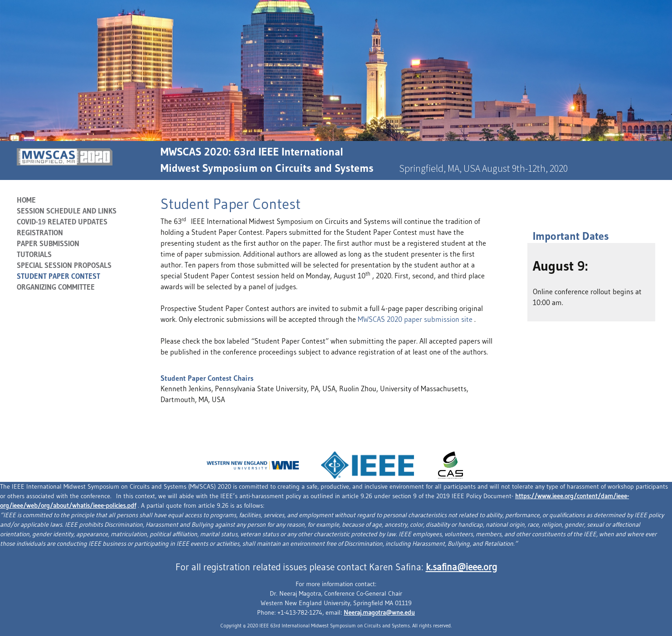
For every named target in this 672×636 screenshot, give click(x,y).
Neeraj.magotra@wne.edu (379, 612)
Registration (40, 233)
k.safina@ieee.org (461, 567)
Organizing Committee (56, 287)
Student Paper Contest (58, 276)
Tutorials (34, 254)
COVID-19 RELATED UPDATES (62, 222)
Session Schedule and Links (67, 211)
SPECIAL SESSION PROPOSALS (64, 265)
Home (26, 200)
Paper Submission (48, 243)
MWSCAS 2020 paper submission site (416, 319)
